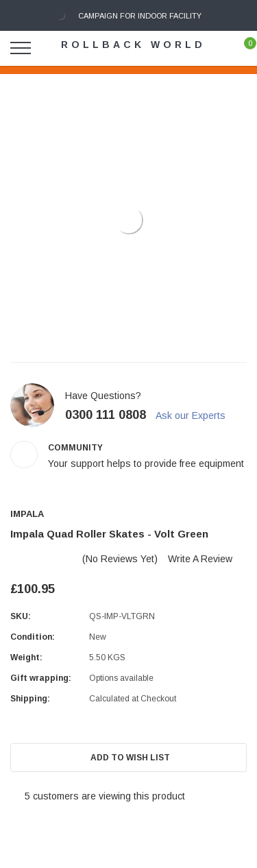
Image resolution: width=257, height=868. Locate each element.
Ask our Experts (197, 415)
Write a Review (200, 559)
